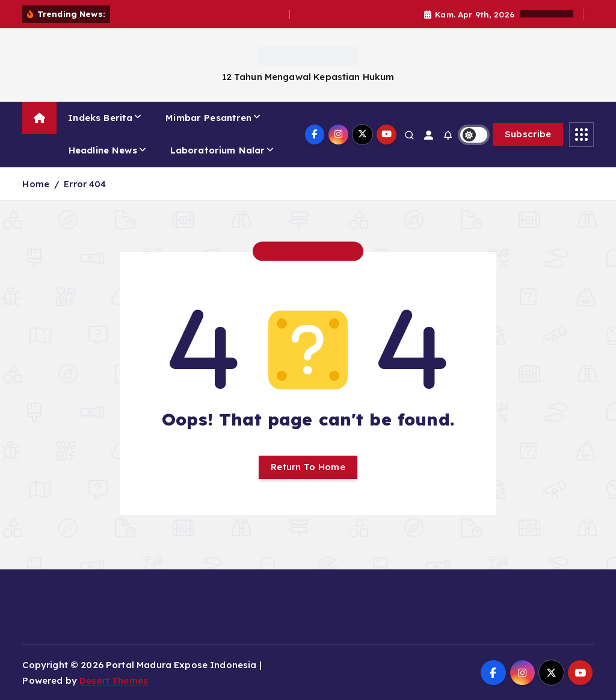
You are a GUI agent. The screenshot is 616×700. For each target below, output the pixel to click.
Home (36, 184)
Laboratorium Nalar (218, 150)
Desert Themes (114, 680)
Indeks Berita (100, 118)
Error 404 (85, 184)
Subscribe (528, 134)
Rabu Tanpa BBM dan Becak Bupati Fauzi (202, 14)
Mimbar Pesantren (208, 118)
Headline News (103, 150)
